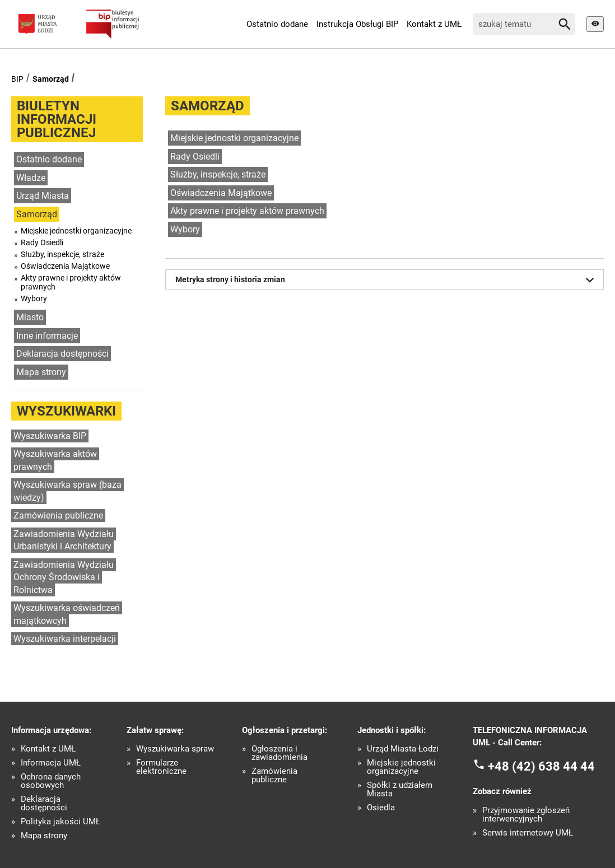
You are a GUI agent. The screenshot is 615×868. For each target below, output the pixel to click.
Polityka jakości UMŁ (60, 822)
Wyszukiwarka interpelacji (65, 639)
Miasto (30, 317)
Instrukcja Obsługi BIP (357, 24)
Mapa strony (41, 372)
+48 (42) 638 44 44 (541, 766)
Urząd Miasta (43, 196)
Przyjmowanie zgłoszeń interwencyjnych (526, 815)
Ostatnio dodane (277, 24)
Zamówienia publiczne (58, 515)
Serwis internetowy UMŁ (528, 833)
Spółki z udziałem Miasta (400, 790)
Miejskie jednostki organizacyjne (76, 231)
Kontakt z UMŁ (434, 24)
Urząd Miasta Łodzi (403, 749)
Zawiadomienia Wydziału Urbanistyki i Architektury (64, 540)
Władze (31, 178)
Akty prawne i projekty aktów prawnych (71, 282)
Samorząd (51, 79)
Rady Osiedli (42, 242)
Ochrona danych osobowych (51, 781)
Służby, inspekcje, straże (62, 254)
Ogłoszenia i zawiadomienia (279, 753)
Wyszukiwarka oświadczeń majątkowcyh (67, 614)
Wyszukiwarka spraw (175, 749)
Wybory (34, 298)
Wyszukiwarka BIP (50, 436)
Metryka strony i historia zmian (386, 280)
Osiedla (381, 808)
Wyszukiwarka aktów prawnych (55, 460)
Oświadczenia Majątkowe (65, 266)
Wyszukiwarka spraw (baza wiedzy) (67, 491)
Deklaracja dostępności (62, 354)
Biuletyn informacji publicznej (57, 119)
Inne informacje (47, 336)
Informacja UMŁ (51, 763)
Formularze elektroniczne (161, 767)
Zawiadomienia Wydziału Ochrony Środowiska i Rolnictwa (64, 577)
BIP (17, 79)
